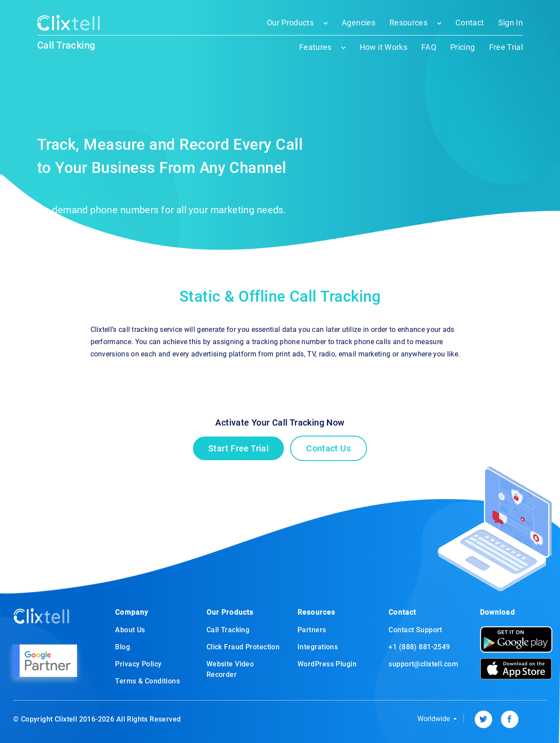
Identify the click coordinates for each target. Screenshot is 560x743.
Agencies (359, 23)
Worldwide (434, 719)
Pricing (462, 47)
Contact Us (329, 448)
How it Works (383, 47)
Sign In (511, 23)
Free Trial (506, 47)
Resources (408, 23)
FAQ (429, 47)
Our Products (290, 23)
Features (315, 47)
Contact (470, 23)
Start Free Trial (238, 448)
